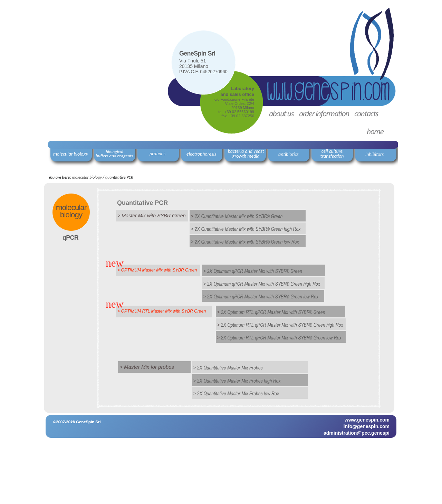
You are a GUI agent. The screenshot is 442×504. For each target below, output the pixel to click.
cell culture (332, 151)
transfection (332, 156)
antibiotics (289, 154)
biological (114, 152)
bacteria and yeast (246, 151)
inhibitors (374, 154)
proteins (157, 154)
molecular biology (87, 177)
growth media (246, 156)
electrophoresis (201, 154)
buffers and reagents (114, 156)
